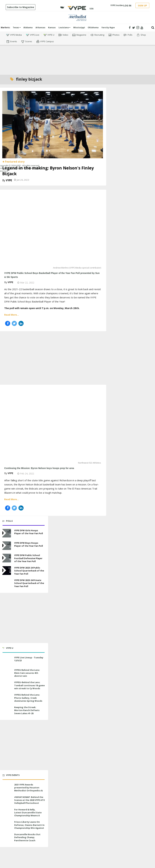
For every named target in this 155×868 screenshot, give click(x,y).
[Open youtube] (142, 28)
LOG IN (127, 6)
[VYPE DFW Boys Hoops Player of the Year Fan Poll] (7, 546)
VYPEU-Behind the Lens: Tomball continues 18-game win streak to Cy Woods (29, 685)
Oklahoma (93, 28)
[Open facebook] (130, 28)
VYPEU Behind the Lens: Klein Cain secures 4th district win (27, 673)
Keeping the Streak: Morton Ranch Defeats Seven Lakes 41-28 (27, 710)
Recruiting (97, 35)
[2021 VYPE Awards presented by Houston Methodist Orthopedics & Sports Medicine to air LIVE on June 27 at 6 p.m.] (7, 787)
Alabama (28, 28)
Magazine (79, 35)
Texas (17, 28)
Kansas (52, 28)
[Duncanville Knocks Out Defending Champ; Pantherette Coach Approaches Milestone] (7, 837)
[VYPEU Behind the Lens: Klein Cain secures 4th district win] (7, 673)
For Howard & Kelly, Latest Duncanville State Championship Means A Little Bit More (28, 814)
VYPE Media (14, 35)
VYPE (9, 180)
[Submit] (153, 28)
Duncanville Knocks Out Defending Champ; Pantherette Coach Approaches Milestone (27, 839)
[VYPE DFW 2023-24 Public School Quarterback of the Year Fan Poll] (7, 571)
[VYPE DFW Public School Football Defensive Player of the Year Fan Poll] (7, 558)
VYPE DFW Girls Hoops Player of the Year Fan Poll (29, 532)
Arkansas (40, 28)
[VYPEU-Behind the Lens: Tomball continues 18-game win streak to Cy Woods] (7, 685)
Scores (27, 42)
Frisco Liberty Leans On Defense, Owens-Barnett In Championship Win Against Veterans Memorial (29, 826)
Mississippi (79, 28)
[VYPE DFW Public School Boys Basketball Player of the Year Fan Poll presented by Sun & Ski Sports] (53, 230)
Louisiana (64, 28)
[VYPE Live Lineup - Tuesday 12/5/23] (7, 660)
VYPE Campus (45, 42)
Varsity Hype (108, 28)
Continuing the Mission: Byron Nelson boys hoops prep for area (39, 468)
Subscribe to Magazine (21, 7)
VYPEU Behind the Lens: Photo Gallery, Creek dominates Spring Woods (28, 698)
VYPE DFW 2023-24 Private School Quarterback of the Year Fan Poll (29, 583)
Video (63, 35)
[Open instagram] (138, 28)
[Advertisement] (78, 60)
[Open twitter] (134, 28)
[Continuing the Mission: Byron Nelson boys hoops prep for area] (53, 425)
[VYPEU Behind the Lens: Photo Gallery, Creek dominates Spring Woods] (7, 698)
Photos (114, 35)
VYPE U (49, 35)
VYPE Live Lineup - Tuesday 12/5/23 (29, 659)
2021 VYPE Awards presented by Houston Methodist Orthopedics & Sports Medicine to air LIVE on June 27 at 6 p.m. (29, 791)
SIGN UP (142, 6)
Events (12, 42)
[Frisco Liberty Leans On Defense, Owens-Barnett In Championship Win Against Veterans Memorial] (7, 825)
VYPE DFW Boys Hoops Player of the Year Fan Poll (29, 544)
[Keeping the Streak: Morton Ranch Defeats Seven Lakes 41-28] (7, 710)
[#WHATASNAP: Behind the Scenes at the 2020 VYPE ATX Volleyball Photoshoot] (7, 800)
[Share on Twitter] (14, 323)
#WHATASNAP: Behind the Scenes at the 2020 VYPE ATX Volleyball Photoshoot (30, 800)
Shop (141, 35)
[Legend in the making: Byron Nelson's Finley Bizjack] (53, 124)
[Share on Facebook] (8, 323)
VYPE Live (33, 35)
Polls (128, 35)
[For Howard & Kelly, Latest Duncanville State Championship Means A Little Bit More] (7, 812)
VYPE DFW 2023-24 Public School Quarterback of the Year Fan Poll (29, 571)
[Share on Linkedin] (21, 323)
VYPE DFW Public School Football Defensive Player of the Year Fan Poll (28, 558)
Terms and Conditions (23, 168)
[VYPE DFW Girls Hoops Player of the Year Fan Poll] (7, 533)
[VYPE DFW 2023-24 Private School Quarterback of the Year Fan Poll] (7, 583)
